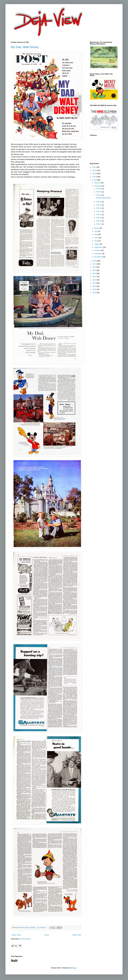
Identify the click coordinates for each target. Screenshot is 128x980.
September (99, 247)
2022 (95, 280)
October (97, 250)
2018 (95, 267)
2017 (95, 264)
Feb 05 (99, 192)
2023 (95, 283)
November (98, 254)
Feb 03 (99, 189)
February (98, 186)
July (96, 241)
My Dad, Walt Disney (25, 47)
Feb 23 (99, 218)
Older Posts (77, 935)
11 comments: (42, 927)
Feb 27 (99, 224)
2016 (95, 261)
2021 (95, 277)
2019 (95, 270)
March (97, 228)
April (96, 231)
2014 (95, 177)
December (98, 257)
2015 (95, 180)
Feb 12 (99, 205)
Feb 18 (99, 215)
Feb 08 (99, 195)
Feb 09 (99, 202)
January (97, 183)
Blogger (74, 968)
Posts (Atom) (26, 939)
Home (47, 935)
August (97, 244)
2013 (95, 174)
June (96, 238)
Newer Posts (16, 935)
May (96, 234)
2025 (95, 289)
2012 (95, 170)
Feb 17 (99, 211)
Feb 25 (99, 221)
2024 (95, 286)
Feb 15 (99, 208)
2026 (95, 293)
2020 (95, 274)
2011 (95, 167)
